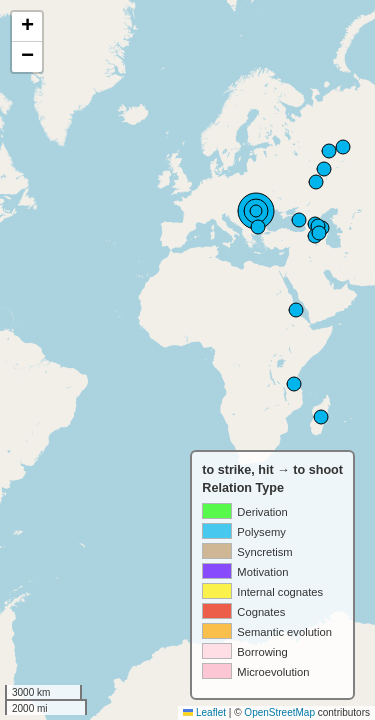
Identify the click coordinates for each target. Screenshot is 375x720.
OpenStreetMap (279, 712)
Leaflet (204, 712)
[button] (27, 27)
